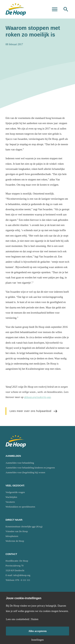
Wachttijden (11, 497)
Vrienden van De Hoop (17, 531)
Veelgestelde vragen (15, 492)
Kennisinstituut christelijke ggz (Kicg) (24, 526)
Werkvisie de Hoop (15, 541)
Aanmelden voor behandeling (20, 463)
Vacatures (10, 502)
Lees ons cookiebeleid (18, 619)
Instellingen (38, 640)
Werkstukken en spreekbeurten (20, 507)
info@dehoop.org (22, 575)
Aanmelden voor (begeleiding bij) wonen (25, 472)
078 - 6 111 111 (23, 580)
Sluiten (35, 619)
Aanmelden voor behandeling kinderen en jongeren (30, 468)
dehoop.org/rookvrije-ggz (37, 397)
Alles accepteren (37, 631)
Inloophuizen (12, 536)
